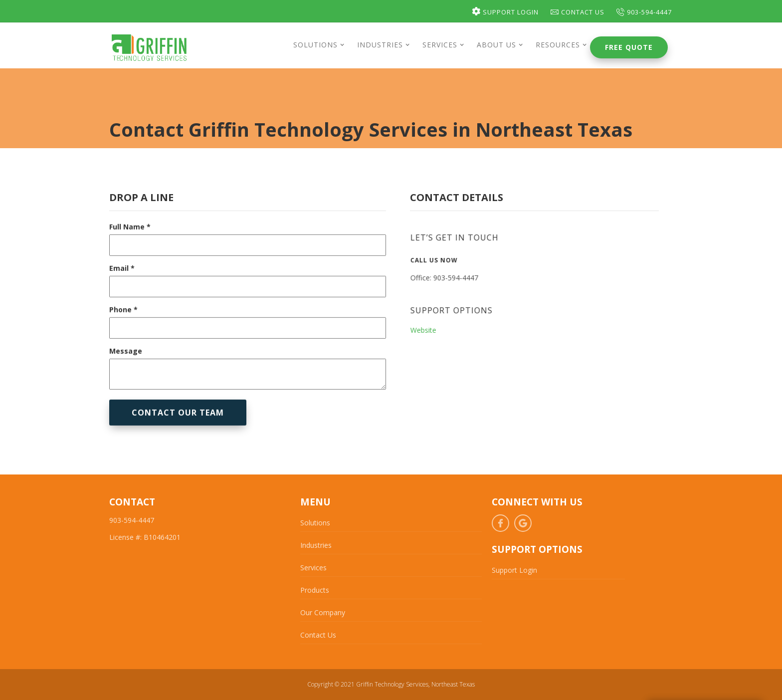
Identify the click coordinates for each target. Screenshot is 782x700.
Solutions (315, 523)
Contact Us (578, 12)
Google (523, 523)
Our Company (323, 612)
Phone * (123, 321)
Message (126, 362)
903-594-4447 (644, 12)
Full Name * (130, 238)
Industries (316, 545)
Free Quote (629, 47)
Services (313, 568)
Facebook (500, 523)
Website (428, 330)
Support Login (505, 12)
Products (315, 590)
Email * (122, 279)
